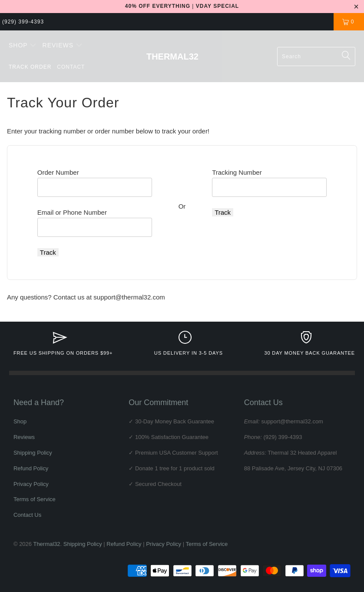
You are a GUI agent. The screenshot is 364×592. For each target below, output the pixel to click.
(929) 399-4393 (23, 22)
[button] (23, 46)
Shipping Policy (33, 453)
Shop (20, 421)
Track (48, 252)
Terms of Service (35, 499)
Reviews (24, 437)
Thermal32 (46, 544)
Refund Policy (31, 468)
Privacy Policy (31, 484)
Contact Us (27, 515)
